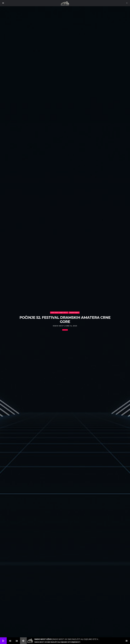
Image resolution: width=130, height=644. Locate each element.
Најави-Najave (74, 312)
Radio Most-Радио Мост (59, 312)
